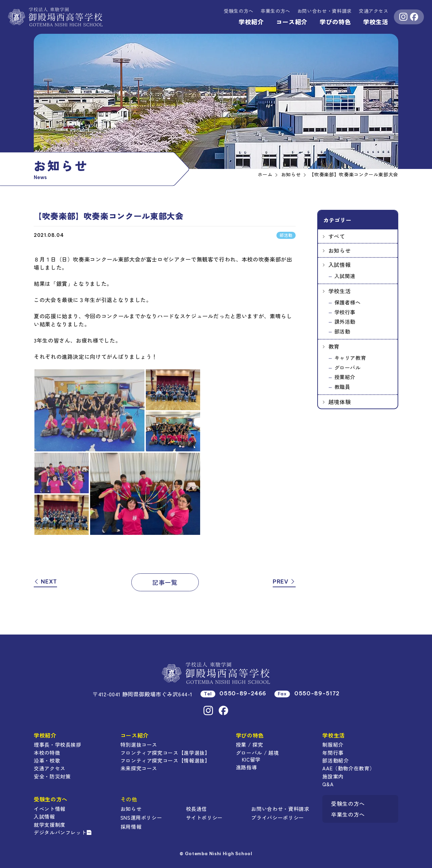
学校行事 (345, 312)
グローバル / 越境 (257, 753)
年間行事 (333, 753)
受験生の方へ (239, 11)
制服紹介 (333, 745)
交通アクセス (374, 11)
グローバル (348, 367)
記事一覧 (165, 582)
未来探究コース (139, 768)
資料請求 (325, 11)
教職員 (342, 387)
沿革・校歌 (47, 760)
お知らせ (340, 250)
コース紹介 (292, 22)
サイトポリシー (204, 817)
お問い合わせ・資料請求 (280, 809)
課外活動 (345, 321)
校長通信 (197, 809)
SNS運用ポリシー (141, 817)
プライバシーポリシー (277, 817)
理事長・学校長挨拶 (58, 745)
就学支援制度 (50, 825)
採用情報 (131, 827)
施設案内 (333, 776)
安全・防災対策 (52, 776)
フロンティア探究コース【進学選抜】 (165, 753)
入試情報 (340, 265)
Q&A (328, 784)
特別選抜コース (139, 745)
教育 (334, 346)
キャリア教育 (350, 358)
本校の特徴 (47, 753)
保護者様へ (348, 302)
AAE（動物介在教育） (348, 768)
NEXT (45, 581)
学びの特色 (335, 22)
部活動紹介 (335, 760)
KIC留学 (251, 759)
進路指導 (247, 767)
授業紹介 (345, 377)
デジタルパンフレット (63, 832)
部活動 (342, 331)
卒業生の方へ (275, 11)
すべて (337, 236)
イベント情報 (50, 809)
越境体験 (340, 402)
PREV (284, 581)
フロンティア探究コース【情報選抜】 (165, 760)
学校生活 (376, 22)
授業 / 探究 (249, 745)
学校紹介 (251, 22)
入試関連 (345, 276)
